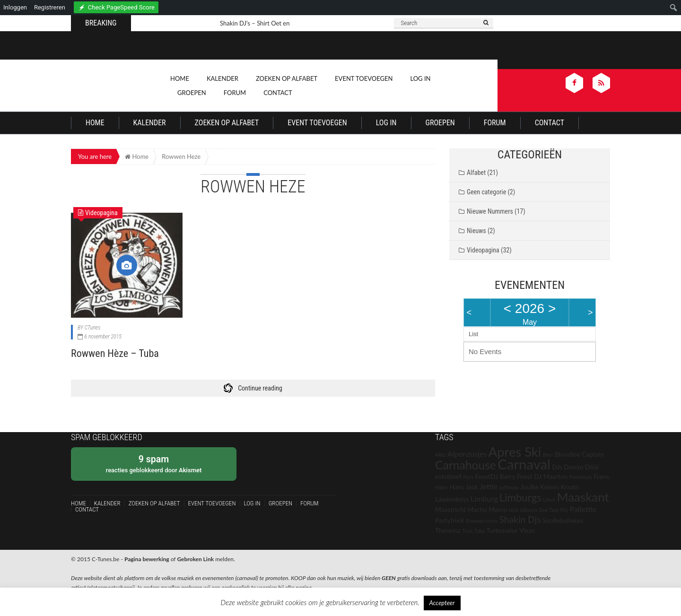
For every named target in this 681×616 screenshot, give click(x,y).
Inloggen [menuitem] (15, 7)
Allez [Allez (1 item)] (441, 455)
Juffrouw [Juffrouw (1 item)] (509, 487)
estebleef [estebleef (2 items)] (448, 476)
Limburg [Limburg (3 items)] (484, 499)
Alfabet (476, 173)
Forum (235, 93)
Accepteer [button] (442, 603)
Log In (420, 78)
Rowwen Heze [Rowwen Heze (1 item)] (482, 521)
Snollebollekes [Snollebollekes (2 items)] (563, 520)
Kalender (223, 78)
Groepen (192, 93)
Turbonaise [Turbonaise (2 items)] (502, 530)
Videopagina (483, 250)
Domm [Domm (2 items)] (573, 467)
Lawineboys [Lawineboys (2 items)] (452, 499)
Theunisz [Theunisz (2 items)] (448, 530)
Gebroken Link (195, 559)
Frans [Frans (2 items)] (601, 476)
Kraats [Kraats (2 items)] (570, 487)
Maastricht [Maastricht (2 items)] (450, 509)
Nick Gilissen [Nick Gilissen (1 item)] (523, 510)
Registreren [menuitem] (50, 7)
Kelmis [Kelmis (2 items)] (550, 487)
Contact (278, 93)
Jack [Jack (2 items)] (471, 487)
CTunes (93, 328)
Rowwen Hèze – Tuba (115, 353)
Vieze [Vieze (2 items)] (527, 530)
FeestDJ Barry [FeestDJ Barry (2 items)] (495, 476)
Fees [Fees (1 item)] (468, 477)
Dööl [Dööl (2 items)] (592, 467)
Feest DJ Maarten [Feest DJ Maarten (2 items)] (542, 476)
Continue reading (260, 388)
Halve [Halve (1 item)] (441, 487)
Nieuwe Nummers (490, 211)
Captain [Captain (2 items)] (593, 454)
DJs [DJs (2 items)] (557, 467)
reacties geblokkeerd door (154, 463)
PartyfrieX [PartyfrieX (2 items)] (450, 520)
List (473, 334)
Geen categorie (486, 192)
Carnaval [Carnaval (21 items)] (524, 464)
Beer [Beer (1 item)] (548, 455)
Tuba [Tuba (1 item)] (480, 531)
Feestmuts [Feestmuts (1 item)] (581, 477)
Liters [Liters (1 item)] (549, 499)
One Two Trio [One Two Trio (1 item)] (553, 510)
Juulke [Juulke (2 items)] (529, 487)
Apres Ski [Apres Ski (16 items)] (515, 452)
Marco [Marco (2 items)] (498, 509)
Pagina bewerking (147, 559)
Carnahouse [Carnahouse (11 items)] (466, 465)
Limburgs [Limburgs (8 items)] (520, 498)
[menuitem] (116, 6)
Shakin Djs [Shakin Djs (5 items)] (520, 519)
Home (180, 78)
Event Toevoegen (364, 78)
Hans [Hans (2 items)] (457, 487)
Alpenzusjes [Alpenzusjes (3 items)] (467, 454)
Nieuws (476, 231)
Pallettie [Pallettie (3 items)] (583, 509)
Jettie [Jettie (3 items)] (489, 486)
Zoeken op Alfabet (287, 78)
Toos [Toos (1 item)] (468, 531)
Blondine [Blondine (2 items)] (567, 454)
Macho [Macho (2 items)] (477, 509)
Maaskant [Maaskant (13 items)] (583, 497)
